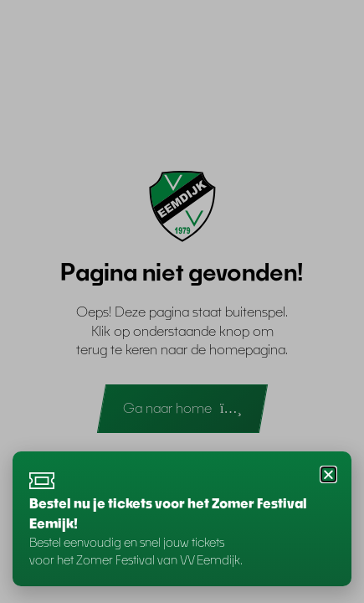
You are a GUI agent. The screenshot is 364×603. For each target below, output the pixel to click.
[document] (182, 301)
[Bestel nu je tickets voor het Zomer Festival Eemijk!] (42, 481)
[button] (328, 474)
